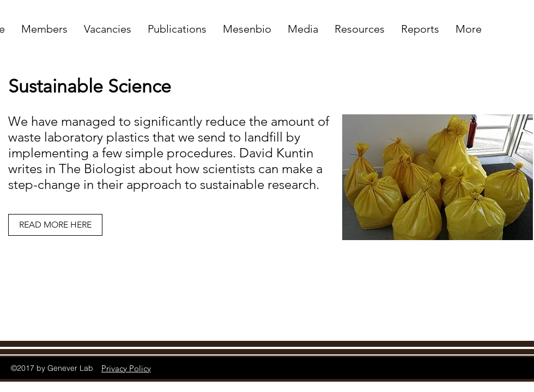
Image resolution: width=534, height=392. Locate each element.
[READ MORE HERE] (55, 225)
